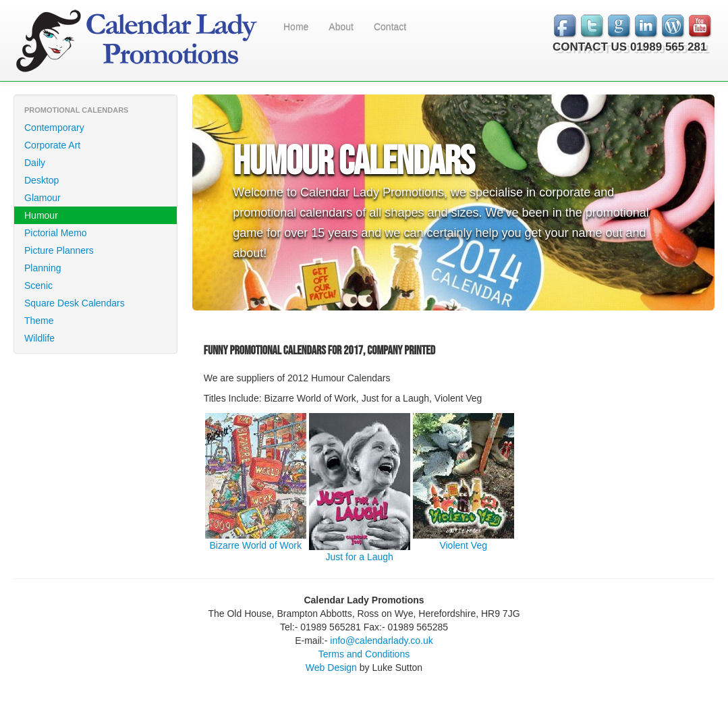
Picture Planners (59, 250)
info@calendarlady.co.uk (381, 641)
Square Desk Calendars (75, 303)
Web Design (331, 668)
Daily (35, 163)
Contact (390, 27)
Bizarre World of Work (256, 545)
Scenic (38, 285)
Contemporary (54, 128)
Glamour (43, 198)
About (341, 27)
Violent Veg (463, 545)
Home (296, 27)
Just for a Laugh (360, 557)
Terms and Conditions (364, 654)
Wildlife (39, 338)
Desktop (41, 180)
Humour (41, 215)
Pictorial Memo (56, 233)
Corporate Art (52, 145)
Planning (43, 268)
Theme (39, 321)
